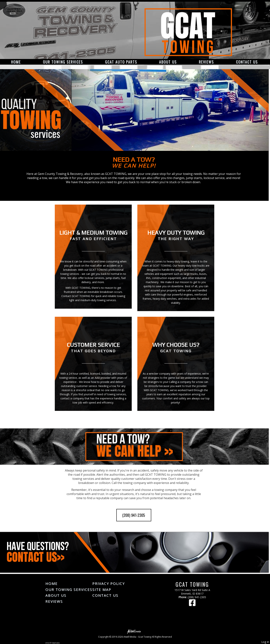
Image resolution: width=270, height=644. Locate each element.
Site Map (102, 590)
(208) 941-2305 (134, 515)
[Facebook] (192, 604)
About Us (168, 62)
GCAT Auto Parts (121, 62)
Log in (265, 642)
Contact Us (247, 62)
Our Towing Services (63, 62)
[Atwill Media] (135, 631)
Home (16, 62)
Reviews (206, 62)
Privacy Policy (109, 584)
